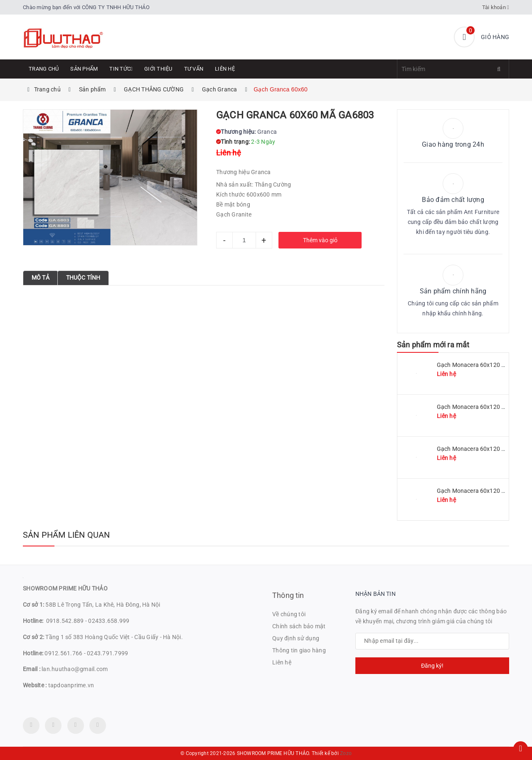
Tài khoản (496, 7)
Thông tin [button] (288, 595)
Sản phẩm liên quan (66, 535)
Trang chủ (44, 69)
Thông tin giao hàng (299, 650)
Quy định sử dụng (296, 638)
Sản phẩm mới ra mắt (433, 345)
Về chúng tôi (289, 614)
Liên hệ (225, 69)
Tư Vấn (194, 69)
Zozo (346, 753)
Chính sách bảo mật (299, 626)
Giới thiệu (158, 69)
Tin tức (121, 69)
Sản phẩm (84, 69)
